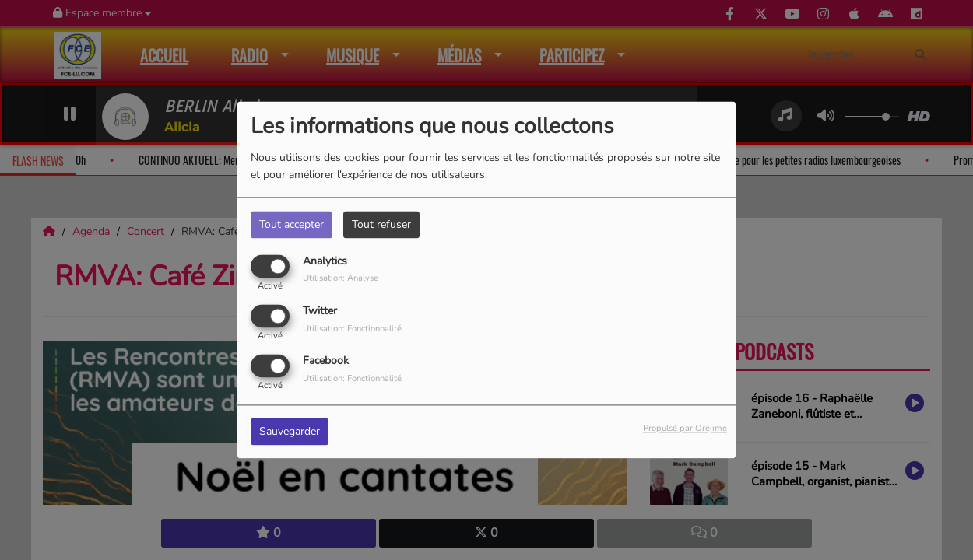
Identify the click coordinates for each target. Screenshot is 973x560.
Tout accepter (292, 224)
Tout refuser (381, 224)
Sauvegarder (290, 432)
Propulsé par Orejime (685, 429)
